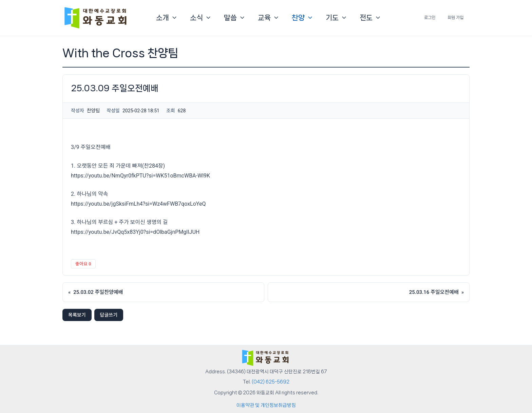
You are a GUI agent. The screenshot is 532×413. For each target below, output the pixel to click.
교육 (268, 18)
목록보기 (77, 315)
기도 (336, 18)
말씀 (234, 18)
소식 (200, 18)
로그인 (436, 17)
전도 (370, 18)
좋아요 (83, 264)
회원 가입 (458, 17)
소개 (166, 18)
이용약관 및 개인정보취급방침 (266, 405)
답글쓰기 (109, 315)
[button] (173, 18)
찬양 (302, 18)
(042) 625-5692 (271, 382)
